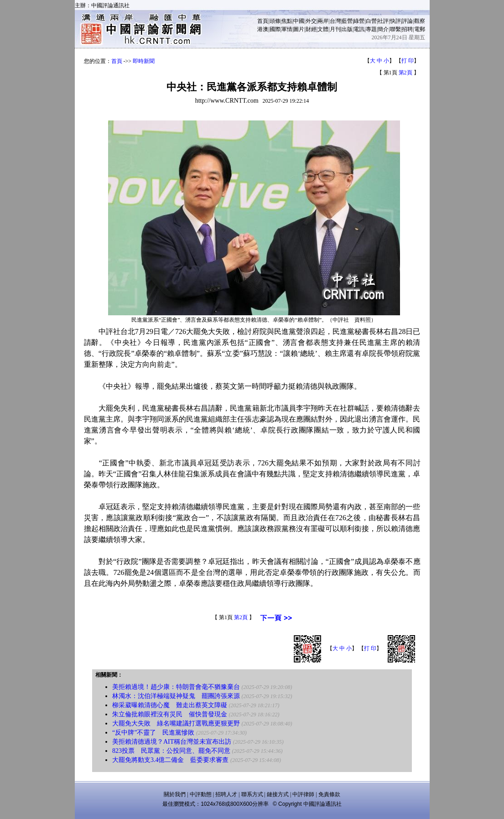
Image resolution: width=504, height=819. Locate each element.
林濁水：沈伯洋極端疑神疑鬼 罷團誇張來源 (176, 696)
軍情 (287, 29)
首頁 (263, 21)
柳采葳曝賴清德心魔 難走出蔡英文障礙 (170, 705)
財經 (311, 29)
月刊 (335, 29)
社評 (383, 21)
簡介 (383, 29)
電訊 (359, 29)
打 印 (408, 61)
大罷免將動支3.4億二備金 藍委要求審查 (171, 760)
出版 (347, 29)
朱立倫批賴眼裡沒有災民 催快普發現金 (170, 714)
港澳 (263, 29)
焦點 (287, 21)
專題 (371, 29)
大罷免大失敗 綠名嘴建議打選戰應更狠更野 (176, 723)
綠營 (359, 21)
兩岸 (323, 21)
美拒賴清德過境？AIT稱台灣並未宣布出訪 (172, 742)
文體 (323, 29)
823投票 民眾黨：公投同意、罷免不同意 (171, 751)
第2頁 (405, 73)
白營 (371, 21)
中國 (299, 21)
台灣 (335, 21)
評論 (407, 21)
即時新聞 (144, 61)
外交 (311, 21)
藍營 (347, 21)
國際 (275, 29)
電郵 (420, 29)
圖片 (299, 29)
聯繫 (395, 29)
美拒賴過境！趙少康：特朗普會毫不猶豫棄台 (176, 687)
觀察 (420, 21)
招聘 (407, 29)
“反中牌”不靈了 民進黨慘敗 (153, 733)
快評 (395, 21)
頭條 (275, 21)
